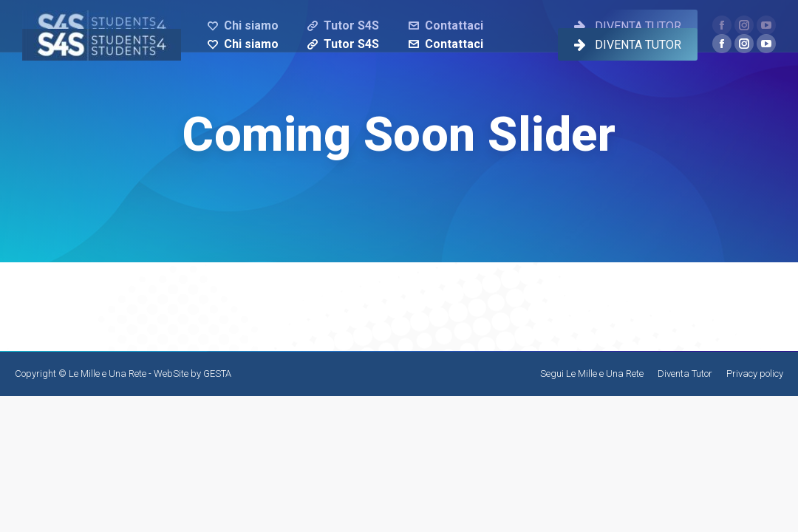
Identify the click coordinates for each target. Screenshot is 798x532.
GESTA (217, 374)
